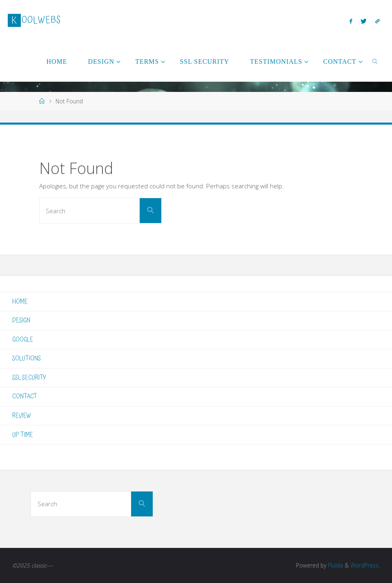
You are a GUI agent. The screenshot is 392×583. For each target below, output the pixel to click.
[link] (375, 61)
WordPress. (365, 565)
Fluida (335, 565)
